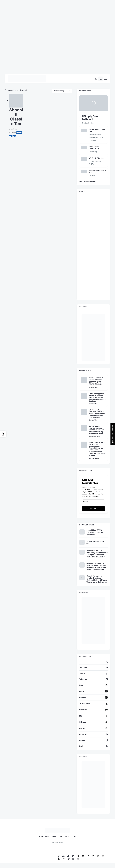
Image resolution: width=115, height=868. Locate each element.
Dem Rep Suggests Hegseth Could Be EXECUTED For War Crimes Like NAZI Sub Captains (97, 397)
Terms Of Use (57, 836)
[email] (93, 502)
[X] (93, 662)
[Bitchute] (93, 710)
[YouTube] (93, 668)
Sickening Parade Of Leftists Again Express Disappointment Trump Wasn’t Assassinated (96, 566)
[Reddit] (93, 740)
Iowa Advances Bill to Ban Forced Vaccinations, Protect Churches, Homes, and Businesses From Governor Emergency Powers (97, 449)
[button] (96, 79)
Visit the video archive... (88, 181)
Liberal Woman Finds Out (97, 131)
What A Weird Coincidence (94, 148)
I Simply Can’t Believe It (91, 118)
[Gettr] (93, 691)
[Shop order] (62, 91)
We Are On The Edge (97, 158)
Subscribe (93, 509)
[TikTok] (93, 673)
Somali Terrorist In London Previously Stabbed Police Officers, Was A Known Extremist (96, 381)
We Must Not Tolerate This (97, 171)
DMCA (67, 836)
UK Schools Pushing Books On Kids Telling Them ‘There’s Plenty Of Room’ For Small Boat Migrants (97, 414)
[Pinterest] (93, 734)
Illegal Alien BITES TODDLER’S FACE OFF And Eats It (95, 532)
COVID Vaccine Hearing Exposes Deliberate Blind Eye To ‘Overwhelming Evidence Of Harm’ (97, 430)
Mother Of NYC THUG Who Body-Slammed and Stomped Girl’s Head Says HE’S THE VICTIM (97, 554)
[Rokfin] (93, 728)
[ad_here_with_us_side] (93, 337)
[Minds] (93, 716)
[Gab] (93, 685)
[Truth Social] (93, 704)
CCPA (74, 836)
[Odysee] (93, 722)
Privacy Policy (44, 836)
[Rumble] (93, 697)
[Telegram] (93, 679)
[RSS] (93, 746)
